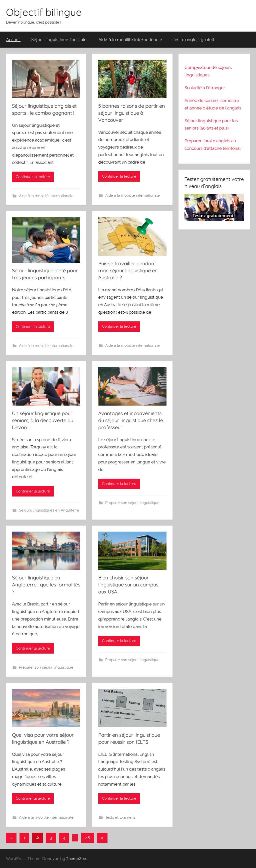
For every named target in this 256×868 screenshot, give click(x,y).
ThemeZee (76, 858)
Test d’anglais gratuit (193, 39)
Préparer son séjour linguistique (132, 503)
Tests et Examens (120, 817)
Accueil (13, 39)
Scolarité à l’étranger (205, 88)
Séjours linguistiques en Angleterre (49, 510)
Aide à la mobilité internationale (130, 39)
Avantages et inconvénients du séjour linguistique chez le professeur (131, 420)
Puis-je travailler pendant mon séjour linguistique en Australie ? (128, 270)
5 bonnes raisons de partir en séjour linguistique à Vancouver (132, 113)
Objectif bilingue (44, 12)
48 (88, 838)
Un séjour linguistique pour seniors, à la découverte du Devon (43, 420)
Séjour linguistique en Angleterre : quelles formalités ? (46, 585)
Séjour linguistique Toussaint (60, 39)
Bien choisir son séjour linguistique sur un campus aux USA (128, 585)
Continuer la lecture (33, 177)
